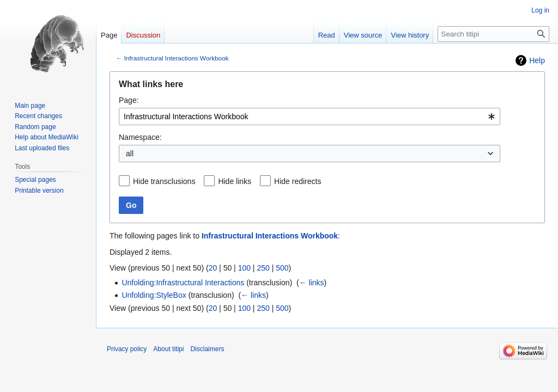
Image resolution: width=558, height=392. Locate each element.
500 (282, 268)
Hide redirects (298, 181)
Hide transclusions (164, 181)
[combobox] (310, 117)
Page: (129, 100)
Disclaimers (207, 349)
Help (537, 60)
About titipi (168, 349)
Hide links (235, 181)
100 (244, 268)
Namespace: (140, 137)
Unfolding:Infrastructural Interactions (183, 283)
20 (213, 268)
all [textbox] (130, 154)
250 (263, 268)
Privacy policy (127, 349)
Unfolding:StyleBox (154, 295)
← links (312, 283)
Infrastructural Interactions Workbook (177, 58)
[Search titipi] (493, 34)
